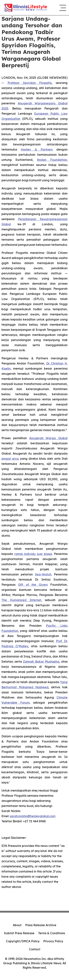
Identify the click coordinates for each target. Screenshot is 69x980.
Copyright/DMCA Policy (23, 941)
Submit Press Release (19, 933)
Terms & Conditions (52, 933)
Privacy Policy (53, 941)
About (17, 925)
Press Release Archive (41, 925)
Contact (35, 949)
